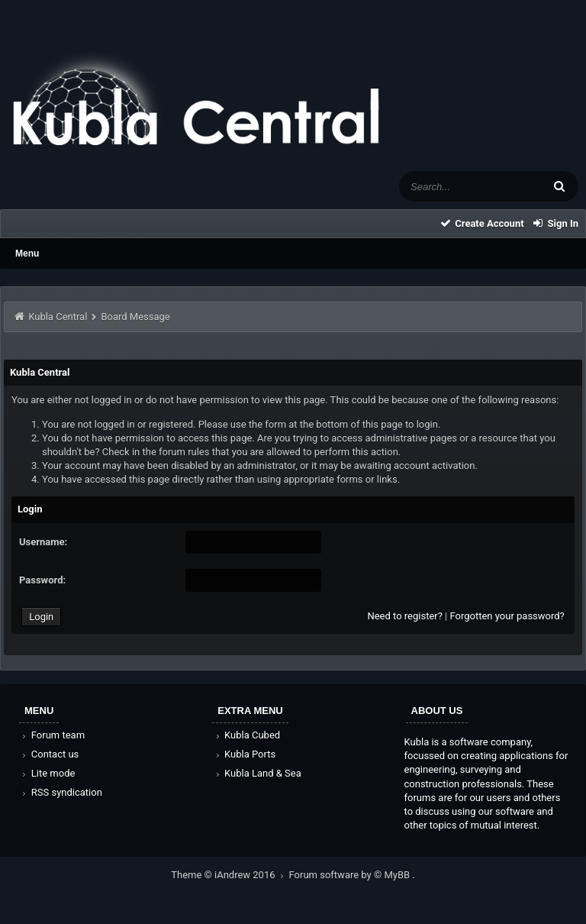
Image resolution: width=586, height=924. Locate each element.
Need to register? (404, 616)
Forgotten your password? (507, 616)
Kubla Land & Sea (257, 773)
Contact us (49, 754)
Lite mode (47, 773)
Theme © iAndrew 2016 (230, 875)
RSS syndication (61, 792)
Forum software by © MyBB (351, 875)
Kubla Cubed (246, 735)
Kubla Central (58, 317)
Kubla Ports (244, 754)
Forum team (52, 735)
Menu (27, 254)
